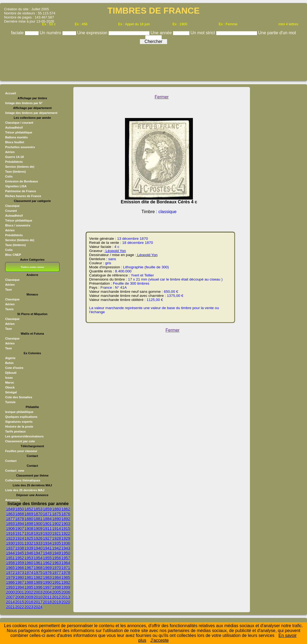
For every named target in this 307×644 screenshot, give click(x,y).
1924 (20, 538)
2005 (57, 592)
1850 (20, 509)
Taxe (9, 290)
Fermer (162, 97)
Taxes (9, 309)
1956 (57, 558)
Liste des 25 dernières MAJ (25, 490)
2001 (20, 592)
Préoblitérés (14, 162)
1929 (66, 538)
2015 (20, 602)
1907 (20, 528)
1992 (66, 582)
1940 (38, 548)
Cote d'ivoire (14, 368)
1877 (10, 519)
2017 (38, 602)
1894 (20, 524)
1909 (38, 528)
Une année (162, 33)
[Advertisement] (153, 61)
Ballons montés (16, 137)
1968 (38, 568)
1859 (47, 509)
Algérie (10, 358)
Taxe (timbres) (15, 172)
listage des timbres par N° (24, 103)
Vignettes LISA (16, 186)
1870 (38, 514)
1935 (57, 543)
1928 (57, 538)
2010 (38, 597)
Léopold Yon (115, 251)
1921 (57, 533)
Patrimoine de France (21, 191)
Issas (9, 378)
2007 (10, 597)
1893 (10, 524)
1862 (66, 509)
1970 (57, 568)
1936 (66, 543)
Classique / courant (19, 123)
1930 (10, 543)
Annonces (12, 500)
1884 (47, 519)
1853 (38, 509)
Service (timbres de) (20, 167)
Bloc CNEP (13, 255)
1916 (10, 533)
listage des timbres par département (31, 113)
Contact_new (15, 471)
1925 (29, 538)
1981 (29, 577)
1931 (20, 543)
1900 (38, 524)
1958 (10, 563)
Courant (11, 211)
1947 (38, 553)
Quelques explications (21, 417)
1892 (66, 519)
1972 (10, 573)
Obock (10, 387)
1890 (57, 519)
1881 (38, 519)
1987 (20, 582)
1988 (29, 582)
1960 (29, 563)
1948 (47, 553)
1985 (66, 577)
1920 (47, 533)
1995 (29, 587)
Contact (11, 461)
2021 (10, 607)
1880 (29, 519)
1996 (38, 587)
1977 (57, 573)
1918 (29, 533)
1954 (38, 558)
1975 (38, 573)
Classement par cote (20, 441)
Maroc (10, 382)
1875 (57, 514)
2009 (29, 597)
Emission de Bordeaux (22, 181)
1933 (38, 543)
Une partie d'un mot (277, 33)
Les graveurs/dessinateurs (24, 436)
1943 (66, 548)
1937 (10, 548)
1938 (20, 548)
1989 (38, 582)
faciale (18, 33)
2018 (47, 602)
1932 (29, 543)
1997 (47, 587)
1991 (57, 582)
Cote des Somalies (19, 397)
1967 (29, 568)
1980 (20, 577)
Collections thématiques (23, 480)
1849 (10, 509)
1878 (20, 519)
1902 (57, 524)
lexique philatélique (19, 412)
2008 (20, 597)
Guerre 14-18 (14, 157)
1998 (57, 587)
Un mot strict (203, 33)
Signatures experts (19, 422)
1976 (47, 573)
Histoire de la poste (19, 427)
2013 (66, 597)
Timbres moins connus (32, 267)
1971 (66, 568)
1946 (29, 553)
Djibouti (11, 373)
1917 (20, 533)
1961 (38, 563)
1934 (47, 543)
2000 (10, 592)
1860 (57, 509)
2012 (57, 597)
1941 (47, 548)
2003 (38, 592)
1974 (29, 573)
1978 (66, 573)
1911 (47, 528)
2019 (57, 602)
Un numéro (51, 33)
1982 (38, 577)
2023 (29, 607)
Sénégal (11, 392)
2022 (20, 607)
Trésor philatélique (19, 132)
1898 (29, 524)
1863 (10, 514)
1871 (47, 514)
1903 (66, 524)
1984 (57, 577)
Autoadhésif (14, 127)
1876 (66, 514)
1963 (57, 563)
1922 (66, 533)
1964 (66, 563)
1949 (57, 553)
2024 (38, 607)
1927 (47, 538)
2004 (47, 592)
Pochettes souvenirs (20, 147)
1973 (20, 573)
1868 (20, 514)
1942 (57, 548)
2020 (66, 602)
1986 (10, 582)
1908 (29, 528)
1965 (10, 568)
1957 (66, 558)
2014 (10, 602)
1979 (10, 577)
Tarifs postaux (15, 431)
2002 (29, 592)
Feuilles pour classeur (21, 451)
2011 (47, 597)
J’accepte (159, 640)
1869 (29, 514)
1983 (47, 577)
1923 (10, 538)
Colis (9, 176)
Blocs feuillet (15, 142)
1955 (47, 558)
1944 (10, 553)
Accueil (11, 93)
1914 (57, 528)
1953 (29, 558)
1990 (47, 582)
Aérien (10, 152)
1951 (10, 558)
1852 (29, 509)
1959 (20, 563)
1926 (38, 538)
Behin (9, 363)
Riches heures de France (23, 196)
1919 (38, 533)
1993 (10, 587)
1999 (66, 587)
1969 (47, 568)
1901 (47, 524)
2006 (66, 592)
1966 (20, 568)
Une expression (93, 33)
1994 (20, 587)
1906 (10, 528)
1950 (66, 553)
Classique (12, 206)
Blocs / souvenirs (18, 225)
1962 (47, 563)
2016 (29, 602)
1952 (20, 558)
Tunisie (10, 402)
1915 (66, 528)
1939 (29, 548)
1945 (20, 553)
